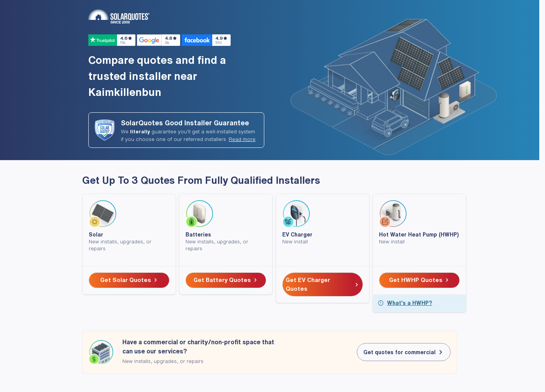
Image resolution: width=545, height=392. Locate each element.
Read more (242, 139)
